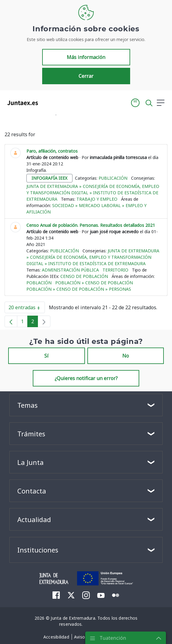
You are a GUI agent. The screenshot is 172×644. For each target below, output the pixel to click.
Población (39, 283)
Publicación (113, 178)
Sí (46, 356)
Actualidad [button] (34, 519)
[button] (135, 103)
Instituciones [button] (38, 550)
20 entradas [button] (27, 309)
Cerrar (86, 76)
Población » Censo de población (94, 283)
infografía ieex (49, 178)
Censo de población (84, 276)
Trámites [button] (31, 434)
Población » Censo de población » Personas (79, 289)
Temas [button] (27, 405)
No (126, 356)
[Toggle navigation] (46, 102)
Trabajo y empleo (97, 199)
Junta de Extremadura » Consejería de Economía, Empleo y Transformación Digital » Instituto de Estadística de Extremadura (93, 193)
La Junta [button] (30, 462)
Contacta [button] (32, 491)
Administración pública (70, 270)
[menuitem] (56, 595)
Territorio (115, 270)
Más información (86, 57)
